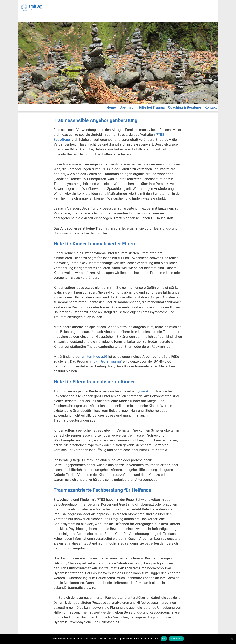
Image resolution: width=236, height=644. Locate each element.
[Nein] (232, 639)
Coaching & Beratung (185, 107)
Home (111, 107)
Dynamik (142, 391)
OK (164, 639)
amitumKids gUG (94, 357)
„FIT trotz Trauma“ (108, 361)
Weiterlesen (176, 639)
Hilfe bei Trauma (152, 107)
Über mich (127, 107)
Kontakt (211, 107)
